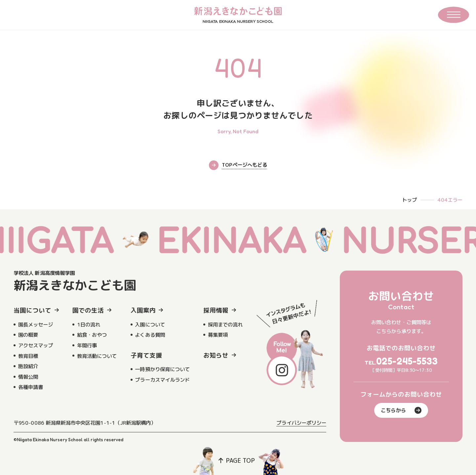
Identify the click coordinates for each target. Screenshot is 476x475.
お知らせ (216, 355)
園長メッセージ (36, 324)
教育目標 (28, 356)
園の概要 (28, 335)
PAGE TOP (237, 460)
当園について (32, 310)
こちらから (401, 410)
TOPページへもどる (238, 165)
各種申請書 (31, 387)
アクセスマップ (36, 345)
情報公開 (28, 377)
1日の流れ (89, 324)
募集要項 (218, 335)
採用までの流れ (225, 324)
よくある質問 (150, 335)
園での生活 (88, 310)
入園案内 (143, 310)
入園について (150, 324)
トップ (409, 200)
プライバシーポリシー (301, 423)
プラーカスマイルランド (162, 380)
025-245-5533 (407, 361)
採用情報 (216, 310)
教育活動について (97, 356)
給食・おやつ (92, 335)
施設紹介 (28, 366)
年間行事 (87, 345)
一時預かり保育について (162, 369)
